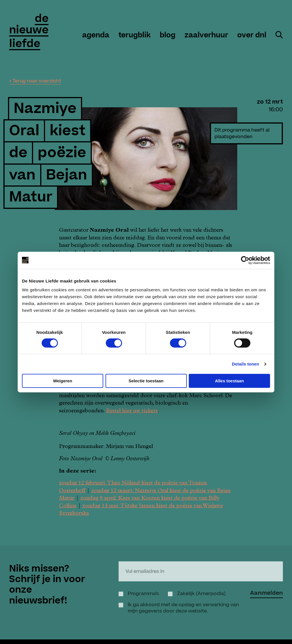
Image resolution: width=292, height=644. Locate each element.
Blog (168, 35)
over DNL (252, 35)
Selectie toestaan (146, 381)
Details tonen (245, 364)
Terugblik (134, 35)
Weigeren (63, 381)
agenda (96, 35)
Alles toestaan (230, 381)
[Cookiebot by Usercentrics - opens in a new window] (245, 260)
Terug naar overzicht (37, 81)
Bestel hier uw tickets (132, 411)
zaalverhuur (206, 35)
